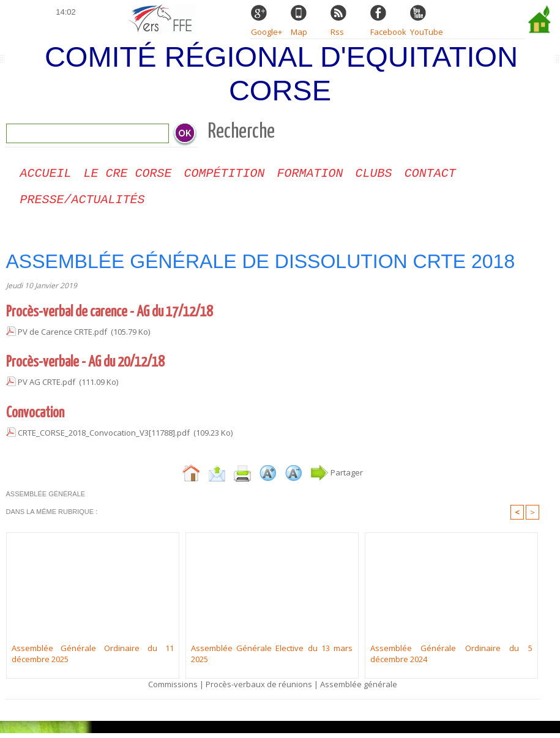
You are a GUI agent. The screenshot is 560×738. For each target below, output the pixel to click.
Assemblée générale (359, 689)
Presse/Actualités (83, 203)
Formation (310, 175)
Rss (337, 32)
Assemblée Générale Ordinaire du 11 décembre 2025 (93, 658)
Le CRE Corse (128, 175)
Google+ (267, 32)
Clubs (374, 175)
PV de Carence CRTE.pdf (62, 337)
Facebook (388, 32)
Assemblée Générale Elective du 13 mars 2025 (272, 658)
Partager (337, 477)
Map (299, 32)
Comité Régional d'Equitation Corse (281, 73)
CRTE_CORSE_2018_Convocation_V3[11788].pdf (104, 438)
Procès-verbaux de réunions (259, 689)
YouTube (427, 32)
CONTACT (430, 175)
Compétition (225, 175)
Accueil (46, 175)
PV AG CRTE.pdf (47, 387)
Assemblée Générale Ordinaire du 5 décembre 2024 (451, 658)
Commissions (173, 689)
